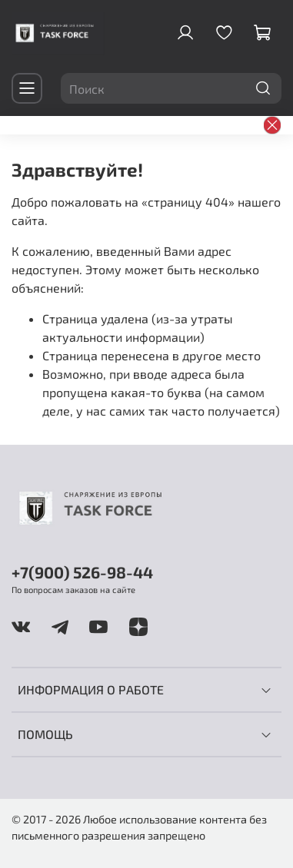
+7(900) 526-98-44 (82, 572)
